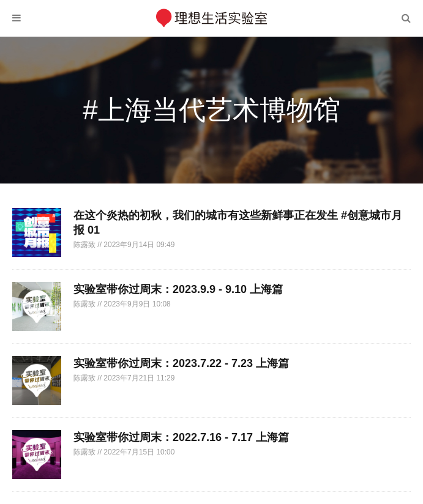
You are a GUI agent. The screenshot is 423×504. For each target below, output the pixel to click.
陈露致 (85, 245)
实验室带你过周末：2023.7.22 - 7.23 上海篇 (181, 363)
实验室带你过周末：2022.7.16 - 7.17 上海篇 (181, 437)
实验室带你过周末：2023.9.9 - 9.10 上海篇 (178, 289)
